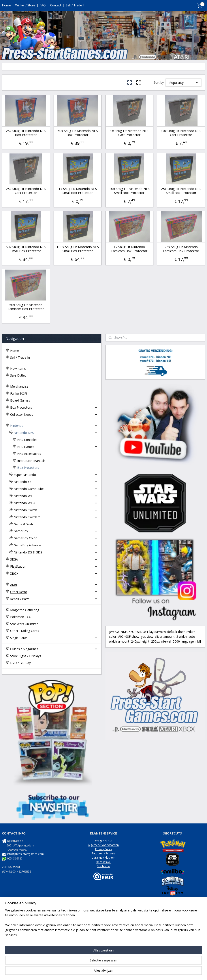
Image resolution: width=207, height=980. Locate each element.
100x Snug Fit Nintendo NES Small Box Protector (78, 249)
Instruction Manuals (31, 461)
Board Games (20, 400)
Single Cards (54, 638)
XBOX (54, 573)
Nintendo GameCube (56, 489)
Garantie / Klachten (103, 858)
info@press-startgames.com (25, 854)
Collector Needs (54, 414)
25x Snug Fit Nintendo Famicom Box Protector (181, 249)
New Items (18, 368)
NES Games (58, 447)
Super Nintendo (56, 475)
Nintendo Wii (56, 496)
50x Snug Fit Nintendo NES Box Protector (78, 133)
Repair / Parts (54, 599)
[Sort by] (183, 82)
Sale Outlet (18, 375)
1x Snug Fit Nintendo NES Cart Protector (129, 133)
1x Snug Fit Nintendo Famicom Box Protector (129, 249)
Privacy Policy (103, 849)
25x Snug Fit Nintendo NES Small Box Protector (181, 191)
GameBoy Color (56, 538)
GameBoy (56, 531)
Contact (56, 5)
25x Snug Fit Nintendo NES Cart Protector (26, 191)
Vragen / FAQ (103, 841)
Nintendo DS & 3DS (56, 552)
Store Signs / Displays (26, 656)
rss (99, 972)
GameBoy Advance (56, 545)
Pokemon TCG (21, 617)
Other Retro (54, 592)
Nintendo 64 (56, 482)
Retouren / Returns (103, 853)
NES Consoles (27, 440)
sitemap (89, 972)
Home (6, 5)
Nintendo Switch (56, 510)
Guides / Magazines (54, 649)
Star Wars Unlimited (24, 624)
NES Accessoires (29, 454)
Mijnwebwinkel (154, 972)
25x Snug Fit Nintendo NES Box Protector (26, 133)
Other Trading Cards (25, 631)
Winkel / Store (25, 5)
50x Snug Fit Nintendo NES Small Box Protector (26, 249)
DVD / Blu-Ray (20, 663)
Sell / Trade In (76, 5)
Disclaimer (103, 866)
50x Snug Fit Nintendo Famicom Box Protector (26, 307)
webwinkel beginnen (115, 972)
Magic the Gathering (25, 610)
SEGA (54, 559)
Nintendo (54, 426)
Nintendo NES (56, 433)
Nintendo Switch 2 (56, 517)
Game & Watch (25, 524)
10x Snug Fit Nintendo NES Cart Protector (181, 133)
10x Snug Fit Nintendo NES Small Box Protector (129, 191)
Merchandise (19, 386)
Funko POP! (19, 393)
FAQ (43, 5)
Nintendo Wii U (56, 503)
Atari (54, 585)
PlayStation (54, 566)
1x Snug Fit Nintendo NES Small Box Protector (78, 191)
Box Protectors (54, 407)
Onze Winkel (103, 862)
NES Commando (12, 950)
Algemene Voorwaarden (103, 845)
